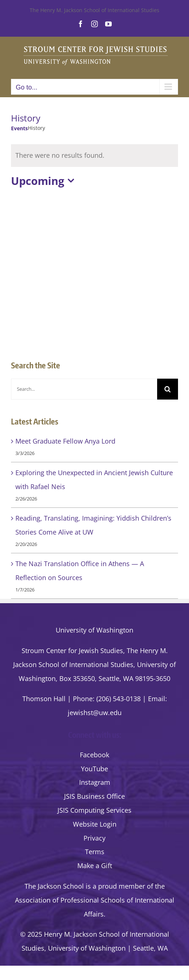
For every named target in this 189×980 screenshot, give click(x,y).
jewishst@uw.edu (95, 713)
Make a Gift (95, 866)
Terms (95, 852)
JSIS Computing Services (94, 810)
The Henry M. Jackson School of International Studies (94, 10)
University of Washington (94, 630)
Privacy (94, 838)
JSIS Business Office (94, 796)
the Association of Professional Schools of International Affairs (95, 900)
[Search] (168, 389)
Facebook (94, 755)
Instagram (95, 782)
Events (19, 128)
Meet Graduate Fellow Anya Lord (65, 441)
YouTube (94, 769)
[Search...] (84, 389)
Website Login (95, 824)
